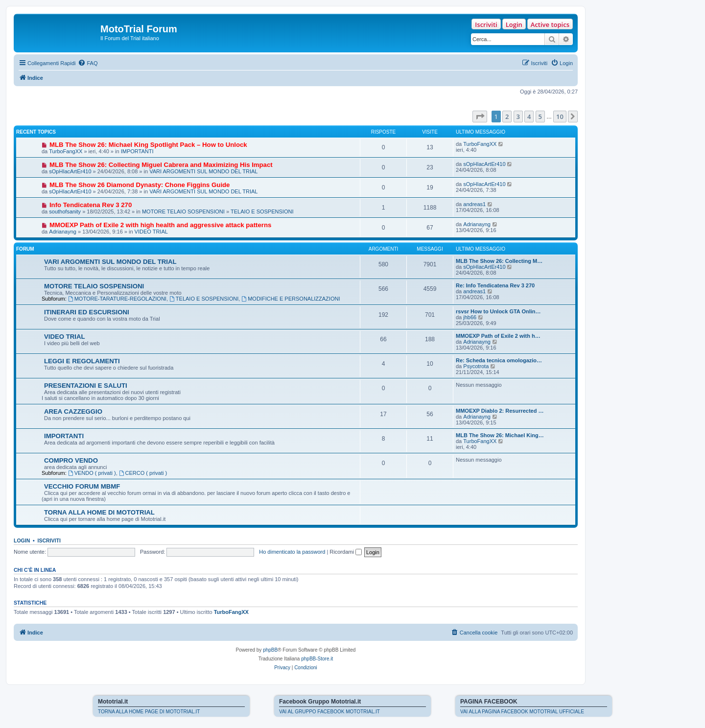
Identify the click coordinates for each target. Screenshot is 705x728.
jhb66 (470, 317)
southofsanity (65, 211)
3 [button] (518, 117)
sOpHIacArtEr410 (70, 171)
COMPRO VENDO (71, 460)
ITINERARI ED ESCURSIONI (87, 312)
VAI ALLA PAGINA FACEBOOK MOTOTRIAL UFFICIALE (522, 712)
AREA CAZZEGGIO (73, 411)
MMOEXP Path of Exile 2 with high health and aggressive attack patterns (160, 225)
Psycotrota (476, 366)
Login (514, 24)
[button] (480, 117)
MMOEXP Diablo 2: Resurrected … (500, 411)
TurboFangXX (66, 151)
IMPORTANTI (137, 151)
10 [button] (560, 117)
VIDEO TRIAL (151, 232)
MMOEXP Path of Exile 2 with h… (498, 336)
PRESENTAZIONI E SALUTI (86, 386)
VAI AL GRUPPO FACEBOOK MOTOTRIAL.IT (329, 712)
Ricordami (346, 552)
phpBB (270, 650)
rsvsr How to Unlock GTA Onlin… (498, 311)
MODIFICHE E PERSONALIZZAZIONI (291, 299)
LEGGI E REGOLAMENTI (82, 361)
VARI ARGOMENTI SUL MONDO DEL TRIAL (203, 171)
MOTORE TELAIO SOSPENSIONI (183, 211)
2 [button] (507, 117)
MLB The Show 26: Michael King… (500, 435)
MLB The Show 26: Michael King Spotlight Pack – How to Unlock (148, 145)
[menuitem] (88, 63)
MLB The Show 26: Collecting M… (499, 261)
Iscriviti (486, 24)
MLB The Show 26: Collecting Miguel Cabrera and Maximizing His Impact (161, 165)
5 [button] (540, 117)
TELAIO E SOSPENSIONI (262, 211)
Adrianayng (63, 232)
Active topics (550, 24)
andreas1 (474, 204)
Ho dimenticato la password (292, 552)
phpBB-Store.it (317, 659)
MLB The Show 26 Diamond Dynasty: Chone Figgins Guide (140, 185)
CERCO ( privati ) (143, 473)
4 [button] (529, 117)
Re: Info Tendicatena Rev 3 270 (495, 285)
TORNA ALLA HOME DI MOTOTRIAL (99, 512)
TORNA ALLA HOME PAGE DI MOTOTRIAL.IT (149, 712)
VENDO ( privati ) (92, 473)
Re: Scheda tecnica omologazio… (499, 360)
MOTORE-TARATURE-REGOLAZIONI (117, 299)
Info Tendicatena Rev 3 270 (91, 205)
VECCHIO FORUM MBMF (82, 486)
